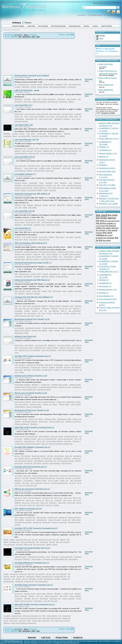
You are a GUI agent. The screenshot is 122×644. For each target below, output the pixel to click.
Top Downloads (43, 26)
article (41, 183)
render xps (64, 481)
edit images (38, 601)
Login (101, 38)
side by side (58, 313)
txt (42, 316)
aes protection (62, 574)
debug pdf (23, 574)
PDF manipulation (41, 581)
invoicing (18, 237)
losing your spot (58, 188)
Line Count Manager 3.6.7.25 (27, 140)
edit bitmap (44, 599)
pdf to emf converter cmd (32, 616)
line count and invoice (112, 221)
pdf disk (78, 461)
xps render (18, 476)
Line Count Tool (44, 240)
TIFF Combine (20, 365)
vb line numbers (52, 254)
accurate (57, 222)
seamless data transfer (60, 385)
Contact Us (78, 637)
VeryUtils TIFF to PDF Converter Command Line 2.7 (36, 528)
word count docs (55, 114)
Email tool (55, 557)
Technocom (56, 168)
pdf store (46, 463)
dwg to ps (49, 505)
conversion (44, 542)
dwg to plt (18, 498)
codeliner (77, 257)
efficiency (63, 183)
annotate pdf (48, 579)
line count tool (55, 148)
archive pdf (28, 463)
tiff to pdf (55, 540)
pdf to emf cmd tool (62, 621)
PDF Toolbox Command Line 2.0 (28, 509)
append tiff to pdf (45, 540)
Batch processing (74, 517)
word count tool (34, 153)
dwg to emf (62, 503)
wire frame (31, 134)
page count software (49, 350)
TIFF (68, 540)
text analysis (58, 151)
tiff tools (52, 542)
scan (70, 183)
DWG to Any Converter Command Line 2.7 (32, 489)
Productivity (19, 252)
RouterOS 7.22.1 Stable (109, 204)
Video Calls (36, 99)
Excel (75, 259)
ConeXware (72, 87)
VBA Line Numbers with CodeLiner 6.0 (31, 243)
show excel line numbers (48, 252)
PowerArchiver (49, 84)
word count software (37, 116)
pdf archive (49, 461)
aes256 (18, 579)
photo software (75, 596)
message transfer (21, 419)
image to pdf (68, 594)
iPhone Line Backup (22, 424)
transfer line (45, 385)
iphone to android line (34, 407)
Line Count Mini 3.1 (23, 228)
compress (59, 84)
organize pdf (63, 517)
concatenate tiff (47, 370)
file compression (75, 84)
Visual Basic (68, 257)
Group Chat (27, 102)
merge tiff (67, 367)
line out (115, 228)
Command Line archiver (58, 87)
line (107, 230)
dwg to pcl (40, 500)
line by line (63, 308)
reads (67, 188)
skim (59, 185)
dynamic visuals (18, 134)
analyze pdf (77, 458)
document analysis (21, 121)
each (24, 306)
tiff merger (27, 370)
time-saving (41, 220)
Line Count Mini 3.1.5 (23, 105)
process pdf (37, 522)
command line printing (40, 476)
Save (87, 81)
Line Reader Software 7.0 (25, 174)
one (41, 311)
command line (24, 274)
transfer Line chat (65, 387)
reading (23, 190)
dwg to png (23, 505)
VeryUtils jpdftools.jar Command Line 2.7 (32, 563)
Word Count (19, 114)
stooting (62, 136)
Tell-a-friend (97, 4)
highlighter (18, 185)
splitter (25, 208)
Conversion (19, 599)
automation (26, 87)
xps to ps (46, 483)
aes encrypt (21, 576)
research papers (21, 183)
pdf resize (63, 522)
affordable (32, 579)
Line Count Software (54, 220)
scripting (18, 87)
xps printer (26, 483)
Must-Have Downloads (58, 26)
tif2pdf (55, 544)
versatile (57, 579)
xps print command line (59, 483)
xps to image (53, 481)
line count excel (62, 153)
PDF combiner (20, 291)
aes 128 (25, 579)
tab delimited (54, 311)
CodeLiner (37, 254)
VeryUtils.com (20, 500)
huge (44, 313)
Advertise (32, 637)
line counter (108, 223)
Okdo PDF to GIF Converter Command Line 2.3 (34, 427)
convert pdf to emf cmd (41, 621)
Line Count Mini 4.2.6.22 (25, 157)
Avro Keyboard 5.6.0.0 (108, 299)
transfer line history (50, 404)
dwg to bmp (35, 503)
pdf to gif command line (47, 439)
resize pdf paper (54, 520)
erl (60, 254)
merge (29, 291)
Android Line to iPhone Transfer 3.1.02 (31, 376)
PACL (66, 84)
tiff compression (73, 370)
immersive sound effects (40, 136)
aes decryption (9, 581)
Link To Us (115, 4)
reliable (64, 274)
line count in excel (26, 348)
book (56, 183)
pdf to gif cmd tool (65, 439)
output (38, 316)
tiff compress (76, 367)
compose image (29, 594)
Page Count (73, 116)
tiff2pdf (6, 540)
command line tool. (71, 436)
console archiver (36, 84)
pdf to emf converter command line (24, 623)
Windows (7, 134)
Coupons (95, 26)
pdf (55, 461)
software (37, 294)
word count (50, 171)
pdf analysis (19, 463)
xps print (26, 478)
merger (44, 291)
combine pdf (65, 579)
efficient (30, 171)
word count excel (46, 119)
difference (45, 308)
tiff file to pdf (28, 544)
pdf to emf (13, 621)
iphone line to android (23, 402)
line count (70, 237)
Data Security (67, 463)
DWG (25, 498)
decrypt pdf (46, 522)
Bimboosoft (54, 136)
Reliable (30, 205)
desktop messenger (40, 102)
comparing (65, 306)
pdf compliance (55, 463)
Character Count (33, 148)
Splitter (45, 205)
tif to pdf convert (9, 544)
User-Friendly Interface (55, 441)
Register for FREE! (108, 113)
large (16, 306)
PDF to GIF (41, 441)
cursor (64, 185)
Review (56, 505)
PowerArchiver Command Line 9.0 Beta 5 (32, 75)
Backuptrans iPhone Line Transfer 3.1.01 (32, 410)
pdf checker (37, 463)
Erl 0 (61, 257)
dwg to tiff (77, 500)
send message (53, 102)
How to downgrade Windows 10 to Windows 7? (107, 51)
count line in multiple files (67, 350)
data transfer (76, 330)
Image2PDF (28, 276)
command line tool (60, 576)
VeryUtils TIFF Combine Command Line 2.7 (33, 356)
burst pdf (31, 574)
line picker (107, 240)
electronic (53, 190)
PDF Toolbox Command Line (25, 517)
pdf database (58, 458)
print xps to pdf (31, 485)
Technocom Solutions (62, 119)
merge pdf (55, 522)
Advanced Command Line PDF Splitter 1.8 (32, 194)
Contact (107, 4)
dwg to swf (67, 500)
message (27, 99)
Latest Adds (31, 26)
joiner (65, 291)
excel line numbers (31, 252)
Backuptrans (66, 330)
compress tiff (31, 365)
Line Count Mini (62, 116)
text (22, 116)
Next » (26, 35)
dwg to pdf (77, 498)
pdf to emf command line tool (31, 618)
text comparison (75, 311)
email (48, 557)
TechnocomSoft (47, 222)
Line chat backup (21, 404)
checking (66, 313)
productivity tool (32, 119)
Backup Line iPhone (36, 419)
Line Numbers (20, 257)
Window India (48, 151)
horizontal (49, 185)
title (20, 37)
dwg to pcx (68, 498)
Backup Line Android (22, 330)
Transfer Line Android (39, 330)
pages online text (40, 188)
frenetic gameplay (55, 134)
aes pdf (49, 574)
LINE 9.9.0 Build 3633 (23, 90)
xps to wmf (60, 478)
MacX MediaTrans (106, 85)
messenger (61, 99)
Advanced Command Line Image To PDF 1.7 (33, 263)
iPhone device (64, 404)
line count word (30, 114)
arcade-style (42, 134)
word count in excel (70, 220)
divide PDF (61, 205)
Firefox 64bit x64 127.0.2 (109, 139)
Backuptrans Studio (22, 333)
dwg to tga (31, 505)
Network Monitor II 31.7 (108, 153)
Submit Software (107, 26)
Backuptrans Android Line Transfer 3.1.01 (32, 319)
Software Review (30, 439)
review (51, 330)
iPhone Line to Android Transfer (44, 402)
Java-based (30, 576)
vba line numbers (66, 259)
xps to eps (27, 476)
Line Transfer (19, 328)
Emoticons (18, 102)
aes (13, 579)
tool (60, 616)
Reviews (86, 26)
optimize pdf (30, 520)
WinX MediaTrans (106, 90)
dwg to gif (49, 500)
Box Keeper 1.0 (105, 286)
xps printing (77, 478)
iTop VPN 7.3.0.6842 (107, 185)
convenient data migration (48, 387)
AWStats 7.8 (104, 147)
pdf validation (39, 461)
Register (102, 36)
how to (64, 311)
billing (26, 240)
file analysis (32, 313)
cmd (52, 621)
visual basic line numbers (50, 259)
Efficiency (18, 205)
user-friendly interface (40, 306)
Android (57, 330)
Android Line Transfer (33, 328)
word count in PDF (33, 222)
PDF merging (41, 517)
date (38, 37)
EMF (29, 621)
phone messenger (49, 99)
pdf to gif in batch (57, 436)
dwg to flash (40, 505)
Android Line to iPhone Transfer (26, 387)
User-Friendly (71, 99)
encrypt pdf (66, 520)
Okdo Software (44, 436)
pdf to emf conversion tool (52, 618)
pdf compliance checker (65, 461)
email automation (66, 557)
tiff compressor (24, 367)
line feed (109, 226)
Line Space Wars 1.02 (24, 125)
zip (16, 84)
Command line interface (23, 522)
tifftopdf (63, 540)
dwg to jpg (30, 500)
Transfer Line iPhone (73, 422)
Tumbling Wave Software (72, 254)
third (29, 306)
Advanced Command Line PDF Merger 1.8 (32, 280)
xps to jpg (72, 483)
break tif (45, 367)
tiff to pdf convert (39, 544)
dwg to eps (58, 498)
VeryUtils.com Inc (74, 476)
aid (55, 185)
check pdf (68, 456)
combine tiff (74, 365)
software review (67, 148)
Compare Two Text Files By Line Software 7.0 (34, 297)
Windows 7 (19, 168)
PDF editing (76, 520)
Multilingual (19, 99)
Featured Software (18, 26)
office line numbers (33, 259)
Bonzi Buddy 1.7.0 (106, 296)
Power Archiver (43, 87)
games (15, 136)
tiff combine (36, 370)
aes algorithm (40, 574)
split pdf (17, 525)
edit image (64, 596)
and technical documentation (34, 185)
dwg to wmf (71, 503)
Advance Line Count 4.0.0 (25, 336)
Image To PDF (36, 274)
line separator (109, 238)
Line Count (50, 116)
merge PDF (36, 291)
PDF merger (57, 291)
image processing (51, 596)
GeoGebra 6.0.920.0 (107, 168)
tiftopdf (6, 542)
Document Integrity (39, 456)
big (21, 306)
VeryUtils (59, 367)
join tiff (67, 365)
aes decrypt (14, 574)
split (20, 208)
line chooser (101, 230)
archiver (33, 87)
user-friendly (28, 225)
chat (79, 99)
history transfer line (29, 390)
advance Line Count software (29, 350)
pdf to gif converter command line (61, 444)
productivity (33, 183)
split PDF (52, 205)
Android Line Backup (73, 328)
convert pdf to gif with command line (27, 444)
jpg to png (18, 594)
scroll (49, 188)
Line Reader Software (35, 190)
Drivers (28, 23)
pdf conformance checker (24, 461)
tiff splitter (40, 365)
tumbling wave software (66, 252)
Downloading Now (75, 26)
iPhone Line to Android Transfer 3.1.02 (31, 393)
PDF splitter (32, 208)
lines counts (76, 119)
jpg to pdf (46, 601)
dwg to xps (26, 503)
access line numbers (34, 257)
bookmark (49, 183)
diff (70, 308)
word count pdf (42, 114)
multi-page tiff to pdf (23, 540)
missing (49, 313)
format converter (21, 596)
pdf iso (17, 456)
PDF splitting (19, 520)
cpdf (54, 574)
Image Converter (62, 276)
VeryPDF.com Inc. (74, 522)
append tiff (48, 365)
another (73, 313)
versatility (7, 616)
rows (79, 313)
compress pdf (52, 517)
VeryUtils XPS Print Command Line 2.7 (31, 467)
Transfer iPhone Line (57, 422)
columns (35, 311)
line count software (64, 345)
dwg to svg (44, 503)
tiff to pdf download (28, 542)
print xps (68, 478)
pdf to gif (44, 444)
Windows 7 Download (12, 30)
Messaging (63, 102)
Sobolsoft (77, 183)
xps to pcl (18, 478)
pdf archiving (59, 456)
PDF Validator (26, 456)
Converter (37, 276)
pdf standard (36, 458)
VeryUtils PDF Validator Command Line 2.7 (33, 447)
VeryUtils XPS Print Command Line (42, 478)
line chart (113, 215)
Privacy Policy (62, 637)
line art (99, 223)
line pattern (107, 228)
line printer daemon (106, 218)
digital (46, 190)
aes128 (13, 576)
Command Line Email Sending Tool (55, 559)
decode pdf (19, 581)
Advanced (38, 205)
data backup (43, 422)
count (26, 116)
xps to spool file (36, 483)
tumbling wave (20, 259)
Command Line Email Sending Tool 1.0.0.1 (32, 548)
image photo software (45, 594)
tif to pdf (35, 540)
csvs (39, 313)
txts (25, 313)
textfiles (27, 311)
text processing (68, 114)
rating (33, 37)
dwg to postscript (34, 498)
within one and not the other (25, 316)
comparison (19, 313)
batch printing (54, 476)
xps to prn (63, 476)
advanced (45, 276)
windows (57, 370)
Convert (45, 274)
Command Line (23, 84)
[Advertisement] (23, 56)
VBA (43, 254)
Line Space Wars (24, 136)
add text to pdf (47, 576)
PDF (24, 205)
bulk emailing (37, 559)
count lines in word (53, 225)
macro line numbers (50, 257)
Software (17, 23)
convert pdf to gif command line (26, 436)
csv (46, 311)
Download (89, 79)
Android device (20, 407)
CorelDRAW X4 (105, 150)
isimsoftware (73, 559)
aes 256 (40, 579)
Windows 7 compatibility (24, 481)
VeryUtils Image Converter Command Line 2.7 (34, 585)
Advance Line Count (67, 348)
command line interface (36, 557)
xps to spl (22, 485)
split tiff (64, 370)
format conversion (26, 601)
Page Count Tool (68, 222)
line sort (100, 221)
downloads (26, 37)
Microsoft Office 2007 (107, 171)
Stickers (71, 102)
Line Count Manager (48, 153)
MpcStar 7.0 (104, 157)
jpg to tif (35, 599)
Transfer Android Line (50, 328)
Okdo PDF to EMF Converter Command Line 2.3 (35, 604)
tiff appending (58, 365)
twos (72, 306)
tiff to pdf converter (63, 542)
